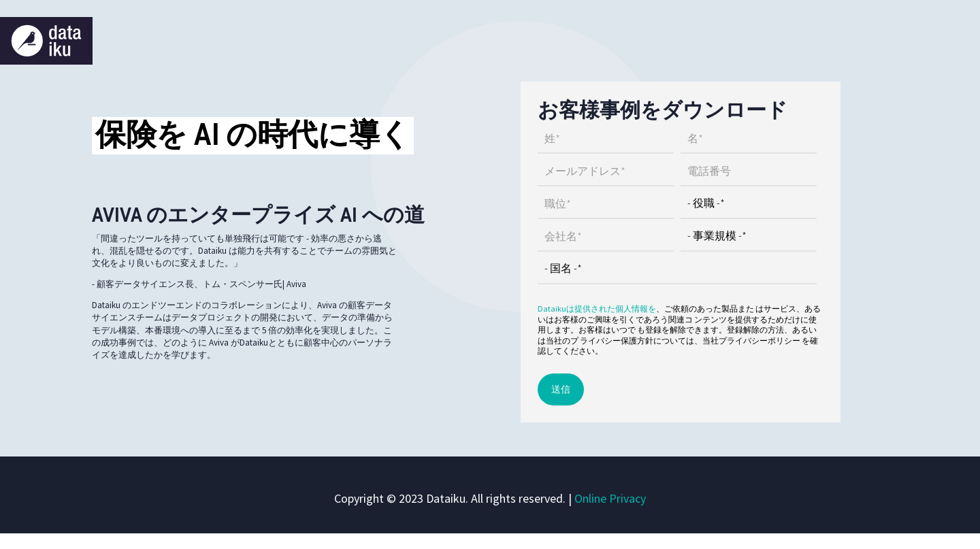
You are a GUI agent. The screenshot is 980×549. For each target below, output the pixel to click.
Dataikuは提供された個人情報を (597, 309)
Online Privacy (610, 498)
